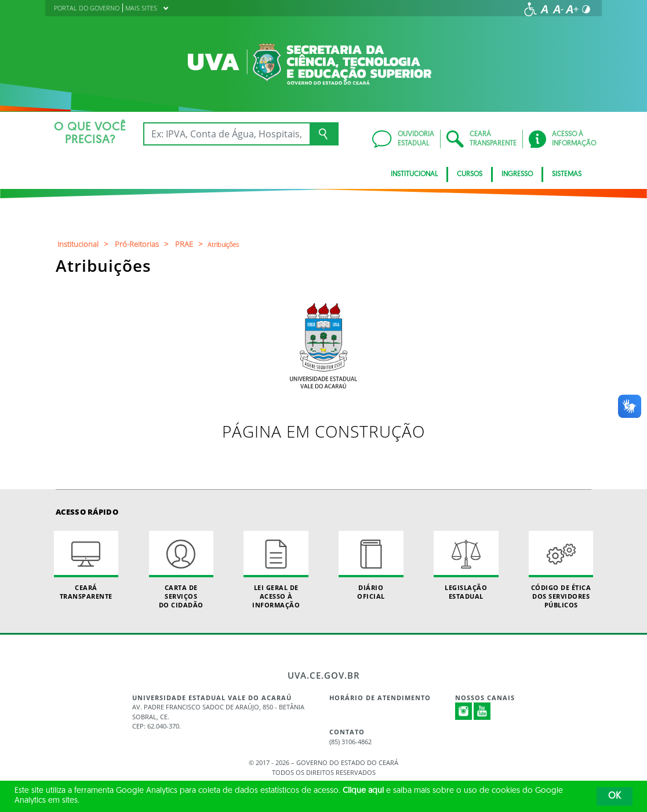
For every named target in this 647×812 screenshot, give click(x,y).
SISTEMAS (567, 174)
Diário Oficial (371, 566)
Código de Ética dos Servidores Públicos (561, 570)
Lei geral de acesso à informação (276, 570)
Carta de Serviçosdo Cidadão (181, 570)
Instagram (464, 711)
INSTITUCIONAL (414, 174)
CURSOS (470, 174)
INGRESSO (517, 174)
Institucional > (84, 244)
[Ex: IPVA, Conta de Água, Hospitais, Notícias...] (226, 134)
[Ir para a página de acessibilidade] (530, 9)
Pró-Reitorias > (143, 244)
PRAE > (190, 244)
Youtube (482, 711)
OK (615, 796)
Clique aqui (363, 791)
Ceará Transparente (86, 566)
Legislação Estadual (466, 566)
